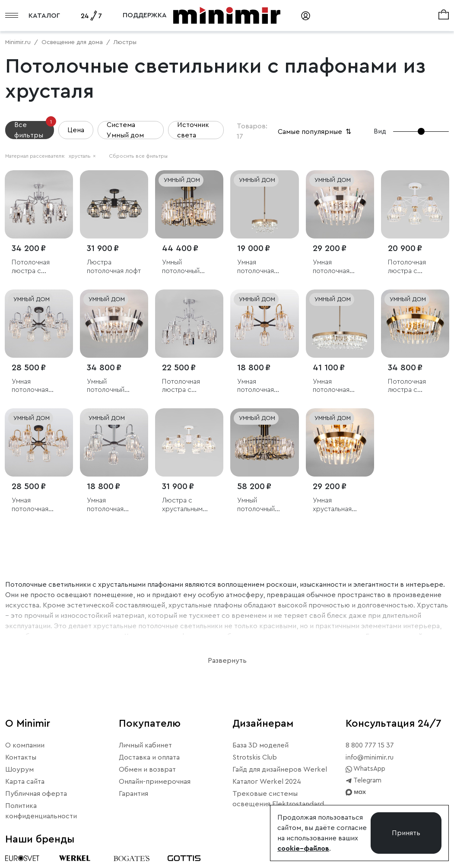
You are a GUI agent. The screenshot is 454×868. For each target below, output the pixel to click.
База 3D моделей (260, 745)
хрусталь (82, 156)
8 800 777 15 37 (370, 745)
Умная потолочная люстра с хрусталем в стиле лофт (31, 386)
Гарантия (133, 794)
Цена (76, 130)
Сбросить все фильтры (138, 156)
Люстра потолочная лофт (114, 266)
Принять (406, 833)
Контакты (21, 757)
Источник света (193, 130)
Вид (380, 131)
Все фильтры (34, 130)
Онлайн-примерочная (155, 782)
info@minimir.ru (370, 757)
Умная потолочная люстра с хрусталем (256, 267)
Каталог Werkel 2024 (267, 782)
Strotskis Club (255, 757)
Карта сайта (25, 782)
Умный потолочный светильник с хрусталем (183, 267)
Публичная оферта (36, 794)
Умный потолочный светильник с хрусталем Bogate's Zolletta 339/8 (264, 505)
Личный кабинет (145, 745)
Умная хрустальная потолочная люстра (332, 505)
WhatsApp (365, 769)
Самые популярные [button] (315, 132)
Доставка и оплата (149, 757)
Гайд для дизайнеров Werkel (280, 769)
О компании (25, 745)
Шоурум (19, 769)
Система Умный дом (125, 130)
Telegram (364, 781)
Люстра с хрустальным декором (182, 505)
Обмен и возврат (147, 769)
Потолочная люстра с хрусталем (31, 267)
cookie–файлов (303, 849)
